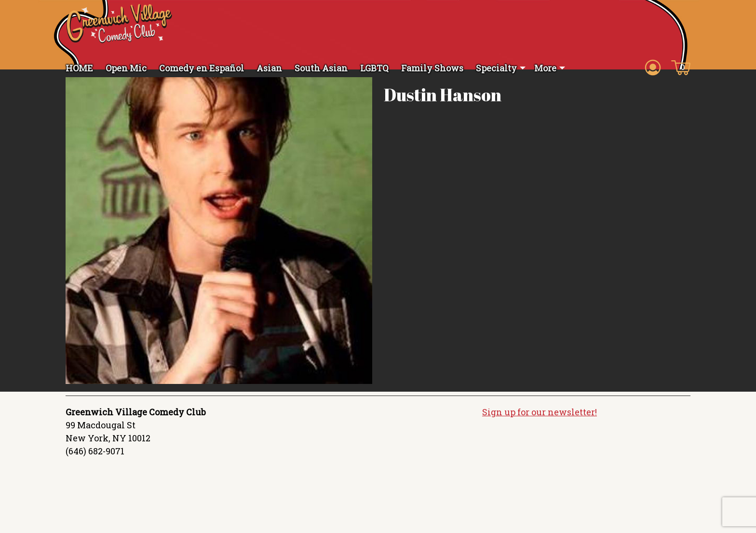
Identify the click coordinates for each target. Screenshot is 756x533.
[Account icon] (653, 67)
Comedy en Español (202, 68)
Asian (269, 68)
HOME (79, 68)
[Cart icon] (681, 67)
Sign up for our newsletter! (540, 422)
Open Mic (126, 68)
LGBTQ (374, 68)
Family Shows (432, 68)
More (545, 68)
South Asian (321, 68)
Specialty (496, 68)
